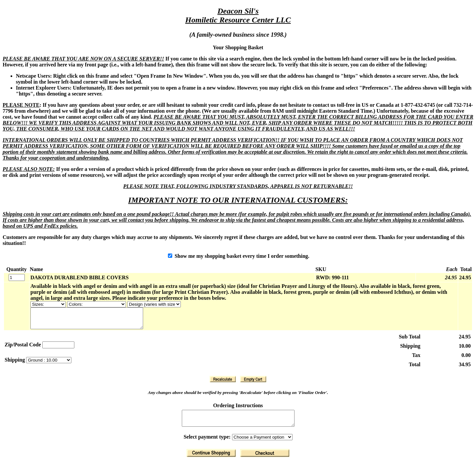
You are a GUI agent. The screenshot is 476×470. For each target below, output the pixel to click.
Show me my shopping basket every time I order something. (239, 256)
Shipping (15, 364)
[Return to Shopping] (211, 460)
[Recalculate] (223, 383)
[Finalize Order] (265, 460)
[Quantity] (17, 277)
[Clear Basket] (253, 383)
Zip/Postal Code (23, 349)
